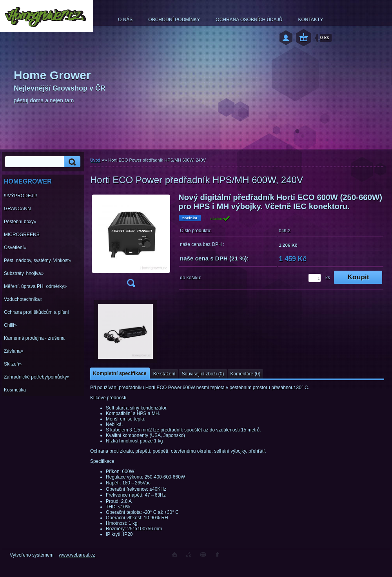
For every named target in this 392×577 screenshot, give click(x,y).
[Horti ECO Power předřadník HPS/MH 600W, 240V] (131, 243)
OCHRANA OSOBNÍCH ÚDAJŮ (249, 20)
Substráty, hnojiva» (24, 273)
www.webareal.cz (77, 555)
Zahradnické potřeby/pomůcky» (37, 377)
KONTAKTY (310, 20)
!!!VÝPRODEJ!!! (21, 196)
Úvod (95, 160)
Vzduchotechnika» (23, 299)
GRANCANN (17, 209)
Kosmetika (15, 390)
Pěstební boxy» (20, 222)
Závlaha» (14, 351)
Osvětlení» (15, 248)
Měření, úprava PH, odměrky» (35, 286)
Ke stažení (164, 374)
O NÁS (125, 20)
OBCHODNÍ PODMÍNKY (174, 20)
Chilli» (10, 325)
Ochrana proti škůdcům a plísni (36, 312)
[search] (71, 162)
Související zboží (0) (203, 374)
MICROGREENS (22, 235)
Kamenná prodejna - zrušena (34, 338)
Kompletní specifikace (120, 373)
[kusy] (315, 278)
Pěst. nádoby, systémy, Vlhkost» (38, 260)
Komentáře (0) (246, 374)
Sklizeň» (13, 364)
